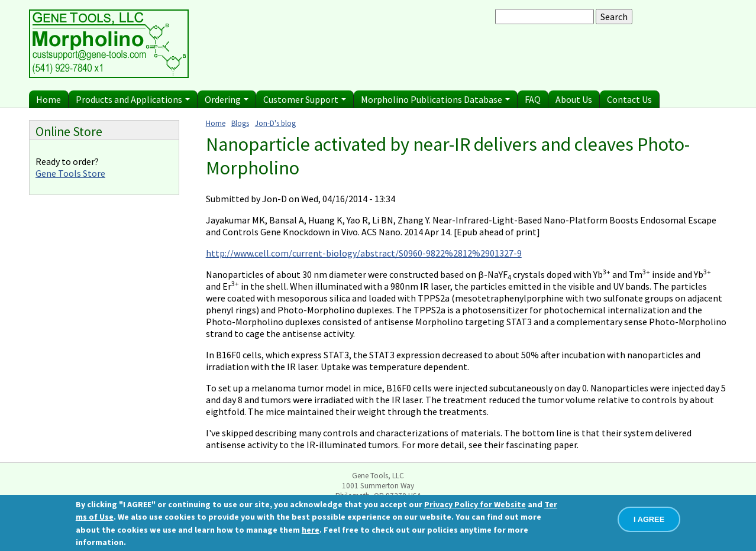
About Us (574, 99)
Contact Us (629, 99)
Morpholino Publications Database (435, 99)
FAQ (533, 99)
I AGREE (649, 519)
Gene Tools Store (70, 173)
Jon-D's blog (275, 123)
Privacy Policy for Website (475, 504)
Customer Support (305, 99)
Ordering (227, 99)
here (311, 530)
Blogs (240, 123)
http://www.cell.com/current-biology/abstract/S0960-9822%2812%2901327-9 (364, 253)
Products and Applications (133, 99)
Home (49, 99)
